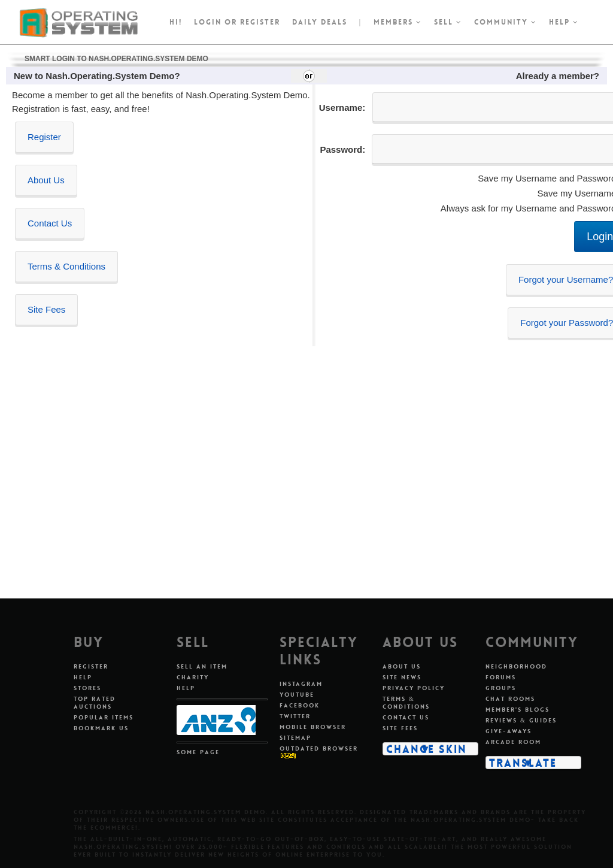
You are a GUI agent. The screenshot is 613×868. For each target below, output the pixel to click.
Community (506, 22)
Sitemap (295, 738)
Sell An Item (202, 666)
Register (44, 137)
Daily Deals (320, 22)
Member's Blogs (518, 710)
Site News (402, 677)
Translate (523, 763)
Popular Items (104, 717)
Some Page (198, 752)
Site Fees (46, 309)
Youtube (297, 695)
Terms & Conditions (66, 266)
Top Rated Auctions (95, 703)
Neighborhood (516, 666)
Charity (193, 677)
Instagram (301, 684)
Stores (87, 688)
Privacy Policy (414, 688)
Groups (501, 688)
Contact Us (50, 223)
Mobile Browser (313, 727)
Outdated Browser (319, 748)
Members (398, 22)
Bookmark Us (101, 728)
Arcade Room (513, 742)
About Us (46, 180)
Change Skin (427, 749)
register (260, 22)
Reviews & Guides (521, 720)
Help (564, 22)
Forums (501, 677)
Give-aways (509, 731)
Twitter (295, 716)
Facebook (300, 705)
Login (208, 22)
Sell (448, 22)
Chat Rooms (510, 699)
